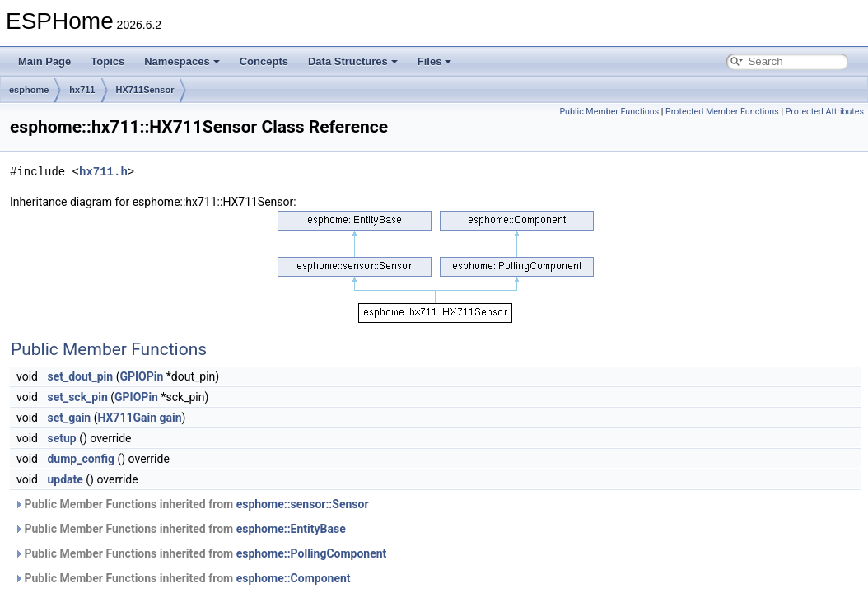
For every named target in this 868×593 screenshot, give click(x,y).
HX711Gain (127, 418)
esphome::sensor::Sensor (303, 504)
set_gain (69, 418)
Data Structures (353, 61)
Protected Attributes (825, 112)
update (65, 479)
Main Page (44, 61)
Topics (107, 61)
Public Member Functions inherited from (191, 504)
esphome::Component (294, 578)
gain (171, 418)
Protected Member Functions (722, 112)
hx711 (82, 90)
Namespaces (182, 61)
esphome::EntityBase (291, 529)
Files (435, 61)
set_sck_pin (77, 397)
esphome (29, 90)
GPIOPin (141, 376)
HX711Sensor (145, 90)
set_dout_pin (80, 376)
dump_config (81, 459)
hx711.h (103, 172)
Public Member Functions (609, 112)
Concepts (264, 61)
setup (61, 438)
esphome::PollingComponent (312, 553)
